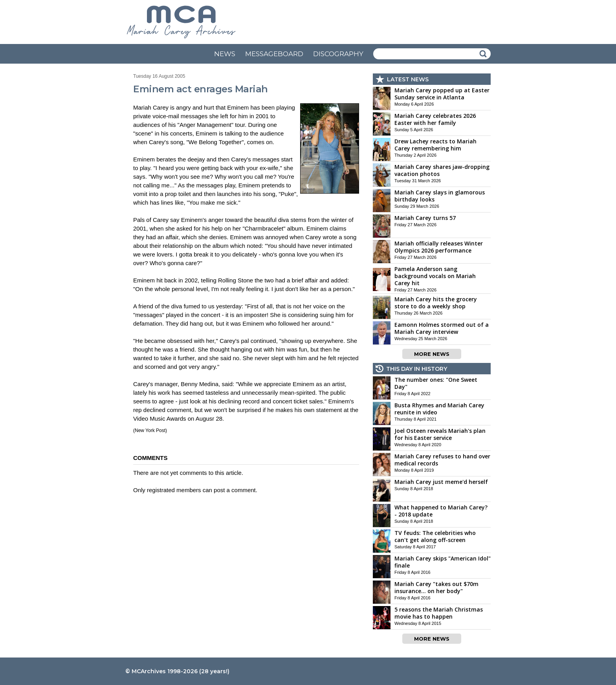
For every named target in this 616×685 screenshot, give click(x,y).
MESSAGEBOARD (274, 54)
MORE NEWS (432, 354)
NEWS (225, 54)
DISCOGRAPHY (338, 54)
